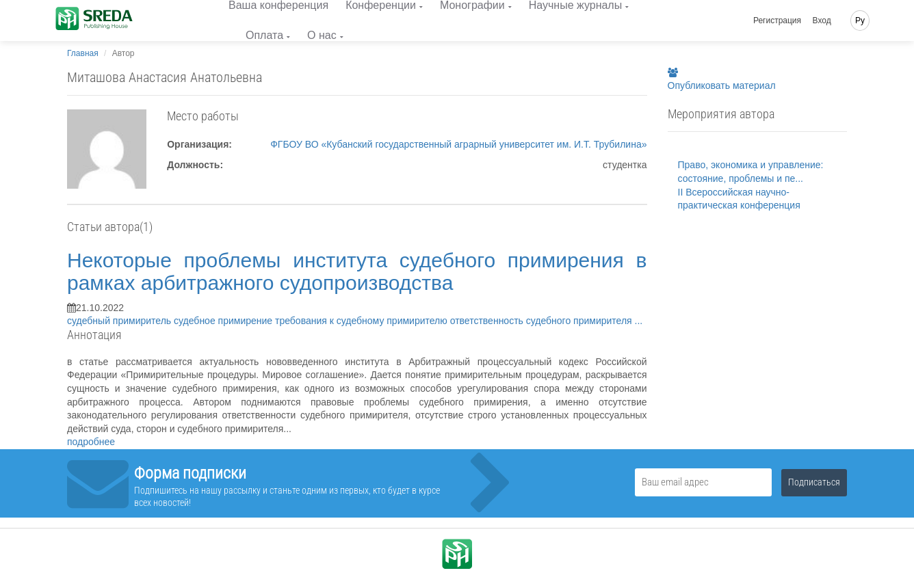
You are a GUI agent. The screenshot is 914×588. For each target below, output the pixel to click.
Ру (860, 21)
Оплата (264, 35)
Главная (83, 53)
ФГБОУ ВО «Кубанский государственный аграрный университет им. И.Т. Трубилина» (458, 144)
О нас (322, 35)
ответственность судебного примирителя (543, 321)
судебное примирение (224, 321)
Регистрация (777, 21)
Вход (822, 21)
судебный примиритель (120, 321)
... (639, 321)
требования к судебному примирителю (363, 321)
